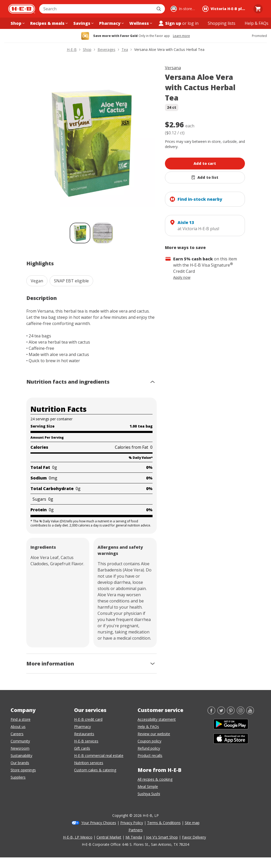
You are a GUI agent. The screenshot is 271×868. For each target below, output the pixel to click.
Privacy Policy (132, 823)
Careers (17, 734)
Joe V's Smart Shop (162, 837)
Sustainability (21, 755)
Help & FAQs (148, 727)
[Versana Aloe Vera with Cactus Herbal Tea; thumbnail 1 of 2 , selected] (80, 233)
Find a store (21, 719)
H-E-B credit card (88, 719)
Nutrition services (89, 763)
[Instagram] (241, 713)
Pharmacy (82, 727)
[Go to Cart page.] (258, 9)
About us (18, 727)
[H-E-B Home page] (22, 9)
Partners (136, 830)
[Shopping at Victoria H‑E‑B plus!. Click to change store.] (225, 9)
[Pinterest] (231, 713)
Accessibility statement (157, 719)
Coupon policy (149, 741)
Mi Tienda (134, 837)
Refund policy (149, 748)
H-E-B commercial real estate (99, 755)
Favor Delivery (194, 837)
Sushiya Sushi (149, 794)
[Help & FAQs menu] (257, 23)
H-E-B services (86, 741)
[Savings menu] (83, 23)
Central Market (109, 837)
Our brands (20, 763)
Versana (173, 68)
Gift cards (82, 748)
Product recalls (150, 755)
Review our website (154, 734)
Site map (192, 823)
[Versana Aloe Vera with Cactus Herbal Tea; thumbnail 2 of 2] (103, 233)
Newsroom (20, 748)
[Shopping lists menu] (222, 23)
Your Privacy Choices (99, 823)
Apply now (182, 277)
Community (20, 741)
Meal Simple (148, 786)
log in (193, 23)
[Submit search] (159, 9)
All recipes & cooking (155, 779)
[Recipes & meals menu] (48, 23)
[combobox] (96, 9)
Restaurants (84, 734)
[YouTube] (250, 713)
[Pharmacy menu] (111, 23)
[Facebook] (211, 713)
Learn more (181, 36)
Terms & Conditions (164, 823)
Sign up (170, 23)
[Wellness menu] (140, 23)
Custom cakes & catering (95, 770)
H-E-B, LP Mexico (78, 837)
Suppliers (18, 777)
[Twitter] (221, 713)
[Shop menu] (17, 23)
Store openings (23, 770)
